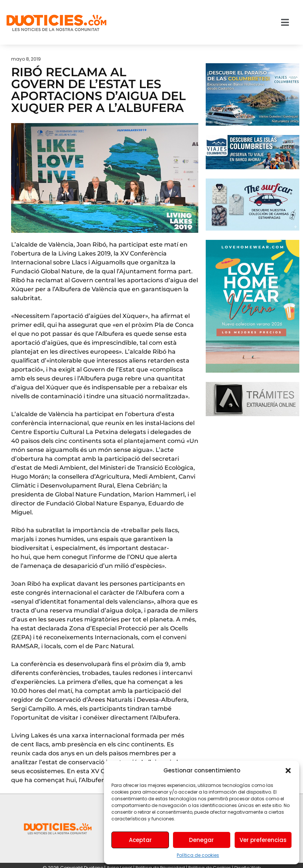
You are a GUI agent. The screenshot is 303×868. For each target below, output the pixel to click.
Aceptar (140, 840)
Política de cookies (198, 855)
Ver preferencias (263, 840)
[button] (288, 771)
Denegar (201, 840)
